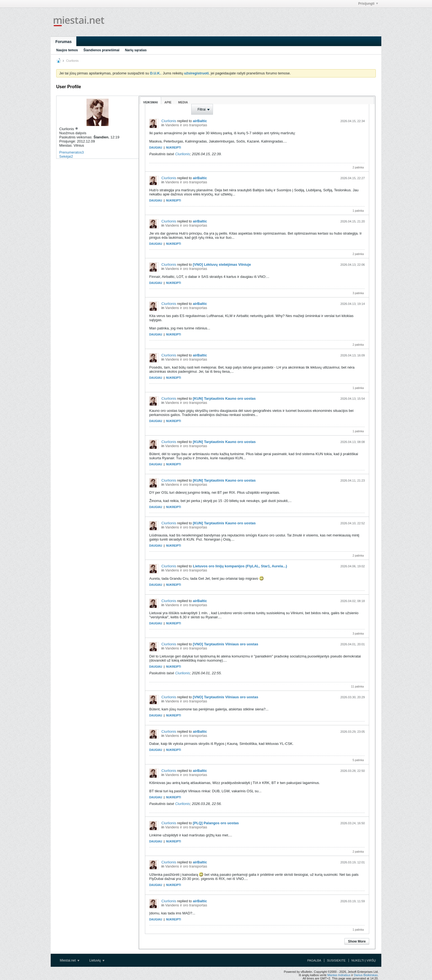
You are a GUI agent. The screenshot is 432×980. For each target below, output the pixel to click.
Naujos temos (67, 50)
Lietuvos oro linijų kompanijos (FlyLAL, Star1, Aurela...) (240, 566)
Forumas (64, 42)
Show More (357, 941)
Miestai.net (70, 960)
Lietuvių (97, 960)
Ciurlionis (169, 121)
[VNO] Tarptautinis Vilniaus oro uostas (226, 644)
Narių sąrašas (136, 50)
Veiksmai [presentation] (151, 102)
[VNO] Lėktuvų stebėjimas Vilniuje (222, 265)
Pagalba (314, 960)
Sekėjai (65, 156)
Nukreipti (174, 148)
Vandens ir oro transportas (186, 125)
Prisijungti (368, 4)
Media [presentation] (183, 102)
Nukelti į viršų (364, 960)
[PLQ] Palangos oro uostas (216, 823)
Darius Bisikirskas (366, 975)
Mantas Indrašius (339, 975)
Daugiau (156, 148)
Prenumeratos (71, 152)
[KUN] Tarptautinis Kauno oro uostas (224, 398)
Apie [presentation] (168, 102)
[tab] (151, 100)
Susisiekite (336, 960)
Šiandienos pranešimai (102, 50)
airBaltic (200, 121)
